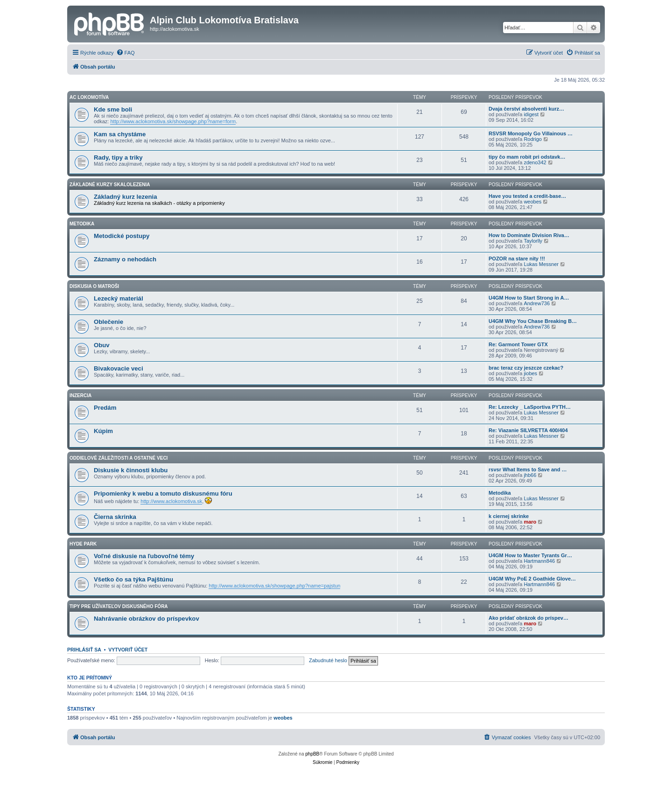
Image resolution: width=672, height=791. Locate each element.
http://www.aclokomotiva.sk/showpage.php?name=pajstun (274, 586)
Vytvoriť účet (128, 650)
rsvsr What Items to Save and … (528, 469)
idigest (531, 114)
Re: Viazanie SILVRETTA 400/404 (528, 430)
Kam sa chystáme (120, 134)
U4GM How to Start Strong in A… (529, 298)
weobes (532, 202)
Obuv (102, 345)
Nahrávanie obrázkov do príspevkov (147, 619)
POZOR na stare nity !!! (517, 259)
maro (530, 522)
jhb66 (530, 475)
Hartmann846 (539, 561)
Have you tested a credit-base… (527, 196)
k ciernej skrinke (509, 516)
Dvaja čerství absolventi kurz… (526, 109)
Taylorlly (533, 241)
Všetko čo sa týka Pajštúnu (133, 579)
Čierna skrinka (115, 517)
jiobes (530, 373)
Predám (105, 408)
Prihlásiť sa (84, 650)
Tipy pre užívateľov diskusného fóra (119, 606)
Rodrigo (533, 139)
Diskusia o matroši (94, 286)
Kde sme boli (113, 109)
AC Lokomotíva (89, 97)
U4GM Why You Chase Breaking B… (533, 321)
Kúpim (103, 431)
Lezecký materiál (119, 298)
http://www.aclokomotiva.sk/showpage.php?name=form (173, 121)
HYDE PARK (83, 544)
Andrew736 (537, 303)
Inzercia (80, 395)
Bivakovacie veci (119, 368)
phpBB (312, 754)
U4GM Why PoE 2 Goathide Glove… (532, 579)
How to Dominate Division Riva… (529, 235)
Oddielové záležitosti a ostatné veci (119, 458)
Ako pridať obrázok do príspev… (528, 618)
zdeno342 (535, 162)
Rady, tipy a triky (118, 157)
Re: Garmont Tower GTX (518, 344)
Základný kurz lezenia (126, 197)
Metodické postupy (122, 236)
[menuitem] (126, 53)
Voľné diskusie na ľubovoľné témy (144, 556)
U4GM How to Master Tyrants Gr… (530, 555)
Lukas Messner (541, 264)
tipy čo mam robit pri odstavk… (527, 157)
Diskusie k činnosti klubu (131, 470)
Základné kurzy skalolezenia (110, 185)
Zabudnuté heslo (328, 660)
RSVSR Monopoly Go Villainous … (531, 133)
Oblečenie (108, 322)
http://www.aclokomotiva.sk (171, 501)
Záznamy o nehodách (125, 259)
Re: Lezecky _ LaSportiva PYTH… (530, 407)
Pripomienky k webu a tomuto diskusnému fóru (163, 493)
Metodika (82, 224)
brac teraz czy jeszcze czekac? (526, 368)
